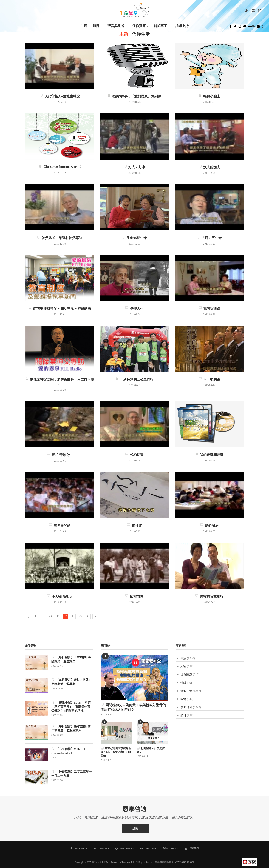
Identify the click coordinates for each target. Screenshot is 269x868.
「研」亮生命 (209, 238)
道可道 (134, 526)
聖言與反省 (116, 26)
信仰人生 (134, 309)
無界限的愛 (60, 526)
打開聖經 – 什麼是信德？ (150, 750)
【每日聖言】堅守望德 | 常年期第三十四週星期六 (71, 729)
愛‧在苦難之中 (60, 455)
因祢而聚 (134, 597)
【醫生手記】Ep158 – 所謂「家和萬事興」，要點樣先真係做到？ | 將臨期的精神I (71, 707)
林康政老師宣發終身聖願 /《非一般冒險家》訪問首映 (116, 752)
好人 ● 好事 (135, 167)
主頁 (84, 26)
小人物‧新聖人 (60, 597)
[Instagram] (240, 27)
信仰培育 (186, 707)
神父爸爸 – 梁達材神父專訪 (60, 238)
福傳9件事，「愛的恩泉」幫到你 (134, 96)
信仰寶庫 (139, 26)
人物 (183, 667)
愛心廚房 (209, 526)
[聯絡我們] (191, 849)
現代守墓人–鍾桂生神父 (60, 96)
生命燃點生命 (134, 238)
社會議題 (186, 675)
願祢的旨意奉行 (209, 597)
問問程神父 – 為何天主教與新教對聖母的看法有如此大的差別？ (133, 707)
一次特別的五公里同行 (134, 380)
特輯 (183, 683)
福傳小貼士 (209, 96)
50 (88, 617)
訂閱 (135, 829)
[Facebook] (230, 27)
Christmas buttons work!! (60, 167)
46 (58, 617)
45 (50, 617)
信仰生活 (186, 691)
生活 (183, 658)
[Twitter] (235, 27)
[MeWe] (252, 27)
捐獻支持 (182, 26)
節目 (96, 26)
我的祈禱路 (209, 309)
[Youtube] (245, 27)
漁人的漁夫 (209, 167)
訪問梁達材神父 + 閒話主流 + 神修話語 (60, 309)
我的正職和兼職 (209, 455)
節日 (183, 716)
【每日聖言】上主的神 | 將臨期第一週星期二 (71, 659)
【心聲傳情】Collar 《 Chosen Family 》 (68, 751)
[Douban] (258, 27)
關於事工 (160, 26)
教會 (183, 699)
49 (80, 617)
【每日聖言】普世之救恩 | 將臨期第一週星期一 (71, 682)
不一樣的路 (209, 380)
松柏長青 (134, 455)
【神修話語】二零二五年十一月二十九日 (72, 774)
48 (73, 617)
